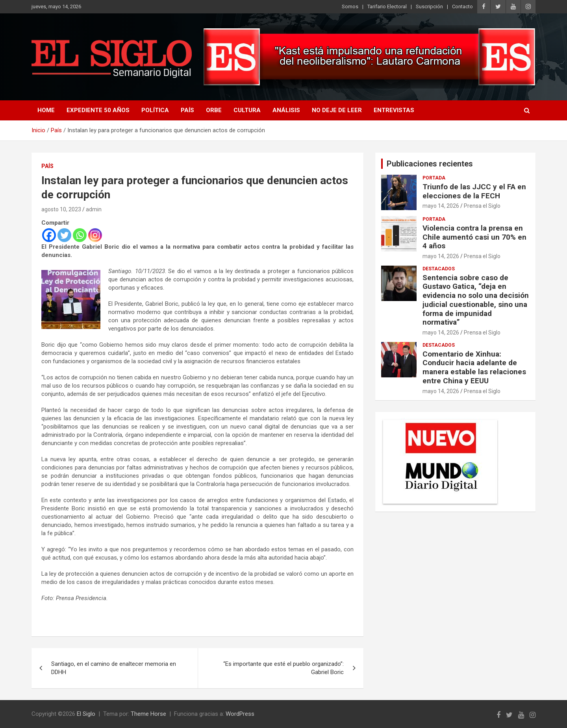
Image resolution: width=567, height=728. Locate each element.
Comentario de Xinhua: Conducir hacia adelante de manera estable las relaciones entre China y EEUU (474, 367)
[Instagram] (95, 235)
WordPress (240, 714)
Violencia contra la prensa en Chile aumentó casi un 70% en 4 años (474, 237)
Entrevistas (394, 110)
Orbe (214, 110)
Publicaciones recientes (430, 164)
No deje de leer (337, 110)
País (187, 110)
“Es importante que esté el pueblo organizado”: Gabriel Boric (283, 668)
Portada (434, 178)
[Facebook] (49, 235)
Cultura (247, 110)
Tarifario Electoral (387, 6)
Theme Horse (148, 714)
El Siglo (86, 714)
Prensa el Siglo (482, 206)
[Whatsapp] (80, 235)
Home (46, 110)
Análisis (286, 110)
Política (155, 110)
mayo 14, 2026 (441, 206)
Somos (350, 6)
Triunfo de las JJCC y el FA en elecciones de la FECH (474, 191)
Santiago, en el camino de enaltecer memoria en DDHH (114, 668)
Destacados (439, 269)
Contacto (462, 6)
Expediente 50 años (98, 110)
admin (94, 209)
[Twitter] (64, 235)
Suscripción (429, 6)
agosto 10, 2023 (61, 209)
